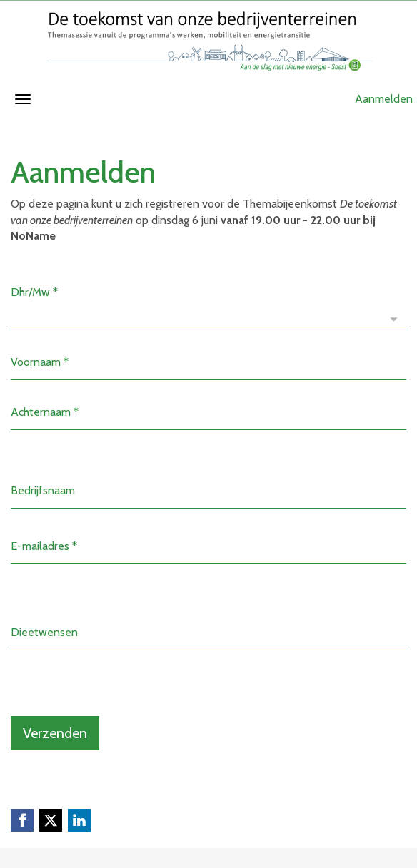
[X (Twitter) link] (51, 820)
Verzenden (55, 733)
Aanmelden (384, 99)
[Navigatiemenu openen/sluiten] (23, 99)
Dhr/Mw (34, 292)
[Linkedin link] (79, 820)
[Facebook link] (22, 820)
